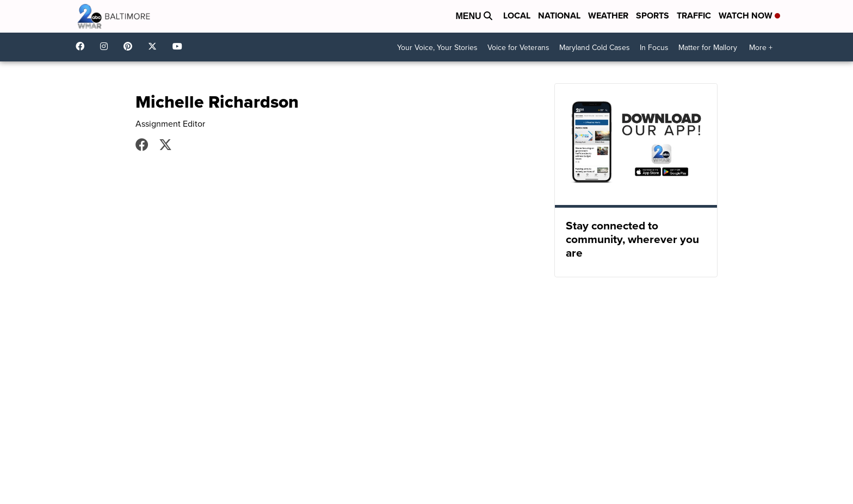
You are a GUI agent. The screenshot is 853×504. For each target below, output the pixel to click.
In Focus (654, 48)
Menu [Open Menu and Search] (474, 16)
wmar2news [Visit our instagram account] (107, 46)
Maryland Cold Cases (595, 48)
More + (761, 48)
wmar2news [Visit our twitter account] (155, 46)
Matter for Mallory (708, 48)
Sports (653, 15)
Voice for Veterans (518, 48)
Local (517, 15)
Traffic (694, 15)
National (559, 15)
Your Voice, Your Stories (437, 48)
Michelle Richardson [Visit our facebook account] (142, 145)
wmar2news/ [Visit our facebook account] (83, 46)
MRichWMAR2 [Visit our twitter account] (165, 145)
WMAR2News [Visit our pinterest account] (131, 46)
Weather (608, 15)
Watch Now (749, 15)
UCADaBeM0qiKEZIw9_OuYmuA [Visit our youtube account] (180, 46)
